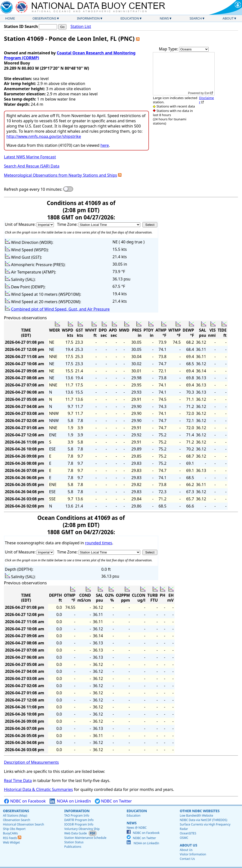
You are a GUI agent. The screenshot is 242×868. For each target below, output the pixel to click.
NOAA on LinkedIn (70, 801)
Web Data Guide (75, 833)
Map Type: (169, 49)
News (164, 18)
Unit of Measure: (21, 224)
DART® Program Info (79, 820)
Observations (44, 18)
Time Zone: (68, 224)
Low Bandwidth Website (196, 815)
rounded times (99, 543)
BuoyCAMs (10, 833)
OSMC (184, 838)
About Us (189, 845)
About (228, 18)
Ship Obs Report (14, 829)
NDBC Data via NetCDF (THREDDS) (203, 820)
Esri (207, 93)
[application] (184, 74)
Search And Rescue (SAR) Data (32, 166)
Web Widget (11, 842)
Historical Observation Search (23, 824)
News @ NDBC (137, 828)
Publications (73, 847)
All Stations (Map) (15, 815)
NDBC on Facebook (25, 801)
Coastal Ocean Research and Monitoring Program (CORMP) (70, 55)
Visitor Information (193, 854)
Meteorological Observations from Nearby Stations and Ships (60, 175)
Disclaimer (206, 100)
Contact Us (187, 859)
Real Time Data (18, 781)
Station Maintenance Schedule (85, 838)
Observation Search (17, 820)
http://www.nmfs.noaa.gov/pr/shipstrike (44, 136)
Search (196, 18)
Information (88, 18)
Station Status (74, 842)
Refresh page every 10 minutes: (33, 189)
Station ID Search (21, 26)
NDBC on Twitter (113, 801)
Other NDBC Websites (200, 811)
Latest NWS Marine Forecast (30, 157)
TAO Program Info (77, 815)
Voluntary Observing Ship (82, 829)
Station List (81, 27)
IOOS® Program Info (79, 824)
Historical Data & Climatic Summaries (38, 789)
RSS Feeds (12, 838)
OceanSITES (188, 833)
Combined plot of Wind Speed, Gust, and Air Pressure (60, 309)
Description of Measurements (31, 762)
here (105, 145)
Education (130, 18)
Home (10, 18)
